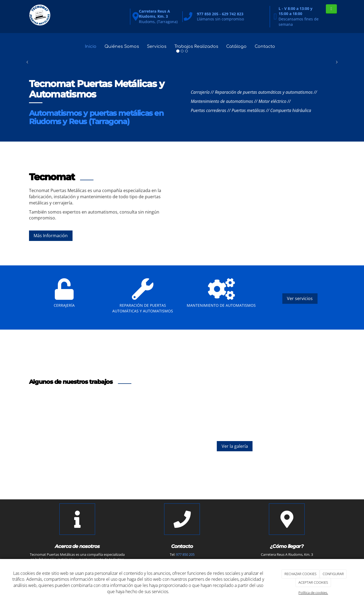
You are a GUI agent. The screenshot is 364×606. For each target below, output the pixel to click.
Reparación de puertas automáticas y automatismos (264, 92)
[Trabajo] (226, 203)
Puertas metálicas (248, 110)
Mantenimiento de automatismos (222, 101)
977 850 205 (185, 554)
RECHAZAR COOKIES (300, 574)
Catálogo (239, 46)
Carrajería (200, 92)
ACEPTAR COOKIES (313, 582)
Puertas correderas (208, 110)
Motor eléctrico (272, 101)
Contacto (267, 46)
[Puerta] (295, 203)
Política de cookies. (313, 593)
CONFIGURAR (333, 574)
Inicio (88, 46)
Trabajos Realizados (198, 46)
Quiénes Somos (120, 46)
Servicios (157, 46)
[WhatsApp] (331, 9)
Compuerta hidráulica (291, 110)
